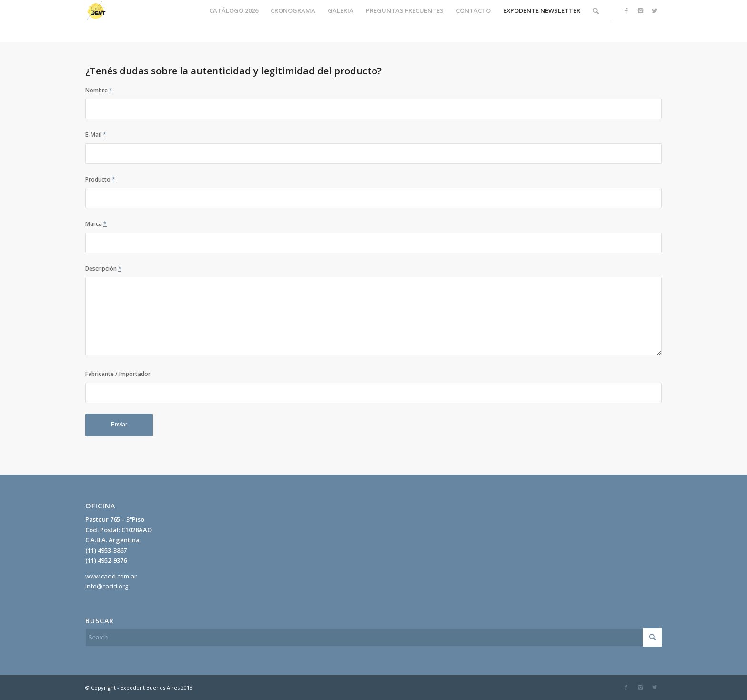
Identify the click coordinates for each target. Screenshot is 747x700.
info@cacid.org (107, 586)
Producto (100, 179)
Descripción (103, 269)
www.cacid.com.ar (111, 576)
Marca (96, 224)
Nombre (99, 90)
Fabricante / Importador (118, 374)
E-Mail (96, 135)
